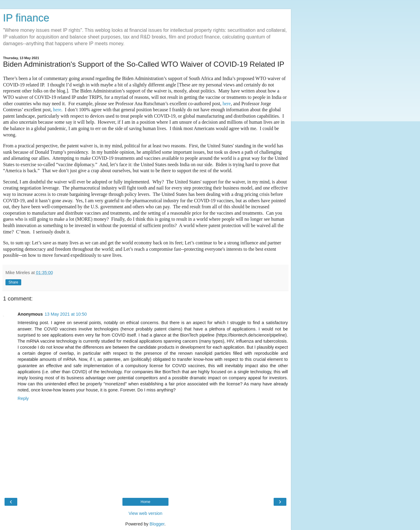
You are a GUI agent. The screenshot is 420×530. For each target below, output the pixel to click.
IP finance (26, 18)
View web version (145, 513)
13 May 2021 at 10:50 (66, 314)
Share (13, 282)
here (227, 104)
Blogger (157, 524)
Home (145, 502)
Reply (23, 398)
